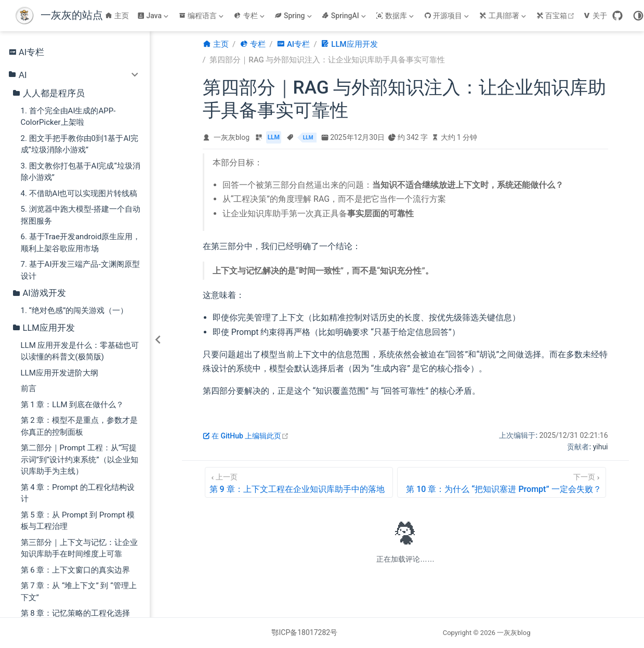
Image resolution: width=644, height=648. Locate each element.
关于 (595, 16)
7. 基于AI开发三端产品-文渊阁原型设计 (80, 270)
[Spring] (294, 16)
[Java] (154, 16)
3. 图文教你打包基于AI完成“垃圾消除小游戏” (81, 172)
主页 (117, 16)
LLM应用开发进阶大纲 (60, 373)
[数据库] (396, 16)
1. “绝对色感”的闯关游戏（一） (75, 310)
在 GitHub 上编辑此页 (246, 436)
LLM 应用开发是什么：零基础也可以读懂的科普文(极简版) (80, 351)
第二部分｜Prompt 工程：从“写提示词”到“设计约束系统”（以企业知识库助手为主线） (80, 459)
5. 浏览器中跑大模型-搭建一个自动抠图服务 (81, 215)
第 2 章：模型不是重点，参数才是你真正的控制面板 (80, 426)
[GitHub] (617, 16)
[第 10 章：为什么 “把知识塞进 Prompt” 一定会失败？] (501, 482)
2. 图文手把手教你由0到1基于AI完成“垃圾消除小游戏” (80, 144)
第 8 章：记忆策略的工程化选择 (76, 613)
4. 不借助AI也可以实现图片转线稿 (79, 193)
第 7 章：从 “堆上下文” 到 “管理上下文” (79, 592)
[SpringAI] (345, 16)
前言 (29, 388)
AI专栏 (26, 52)
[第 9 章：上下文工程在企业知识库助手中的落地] (299, 482)
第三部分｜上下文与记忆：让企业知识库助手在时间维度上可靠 (79, 548)
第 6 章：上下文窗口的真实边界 (76, 570)
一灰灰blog (232, 137)
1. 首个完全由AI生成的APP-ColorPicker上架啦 (68, 117)
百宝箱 (557, 16)
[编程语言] (202, 16)
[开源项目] (448, 16)
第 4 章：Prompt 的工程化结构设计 (78, 493)
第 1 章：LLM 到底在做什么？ (73, 405)
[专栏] (250, 16)
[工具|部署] (504, 16)
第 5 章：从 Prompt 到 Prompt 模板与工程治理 (78, 521)
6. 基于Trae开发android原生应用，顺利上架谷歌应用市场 (81, 243)
